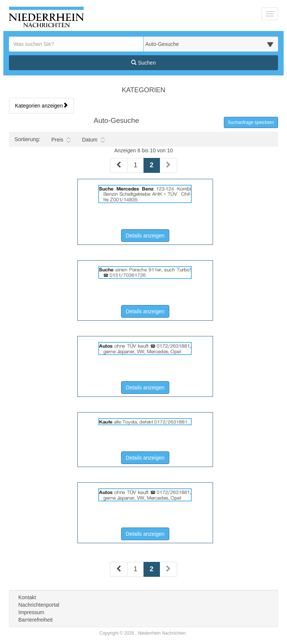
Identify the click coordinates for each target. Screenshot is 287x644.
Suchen (143, 63)
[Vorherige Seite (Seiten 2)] (119, 569)
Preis (61, 140)
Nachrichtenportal (39, 605)
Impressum (31, 612)
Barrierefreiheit (36, 620)
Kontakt (27, 597)
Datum (93, 140)
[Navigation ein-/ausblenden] (270, 14)
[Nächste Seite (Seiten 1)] (168, 165)
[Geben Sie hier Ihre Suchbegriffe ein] (76, 44)
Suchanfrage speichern (251, 122)
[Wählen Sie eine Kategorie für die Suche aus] (211, 44)
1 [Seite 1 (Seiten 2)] (135, 569)
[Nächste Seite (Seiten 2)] (168, 569)
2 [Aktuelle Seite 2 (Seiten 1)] (152, 164)
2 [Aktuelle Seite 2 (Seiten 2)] (152, 568)
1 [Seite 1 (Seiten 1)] (135, 165)
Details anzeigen (148, 235)
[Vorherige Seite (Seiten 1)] (119, 165)
